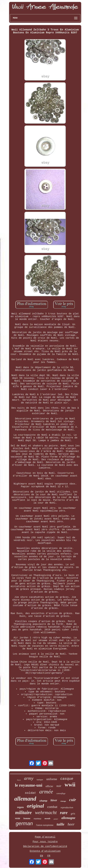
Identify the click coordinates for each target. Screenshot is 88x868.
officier (49, 786)
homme (27, 818)
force (19, 780)
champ (43, 801)
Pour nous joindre (45, 842)
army (29, 778)
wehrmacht (46, 812)
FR (49, 856)
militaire (23, 812)
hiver (54, 800)
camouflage (61, 793)
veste (18, 818)
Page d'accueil (45, 837)
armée (46, 792)
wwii (70, 785)
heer (71, 824)
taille (61, 824)
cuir (73, 800)
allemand (25, 799)
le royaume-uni (29, 785)
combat (52, 807)
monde (47, 818)
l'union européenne (45, 825)
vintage (63, 801)
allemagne (68, 818)
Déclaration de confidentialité (45, 846)
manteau (38, 819)
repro (20, 807)
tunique (40, 780)
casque (67, 779)
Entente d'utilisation (45, 851)
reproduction (67, 807)
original (35, 806)
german (24, 823)
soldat (30, 793)
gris (73, 814)
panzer (56, 819)
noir (59, 786)
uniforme (52, 779)
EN (41, 856)
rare (64, 813)
